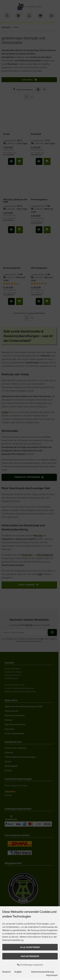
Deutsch (6, 972)
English (18, 972)
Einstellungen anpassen (30, 965)
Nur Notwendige (30, 956)
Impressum (52, 975)
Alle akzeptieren (30, 947)
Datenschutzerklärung (43, 972)
